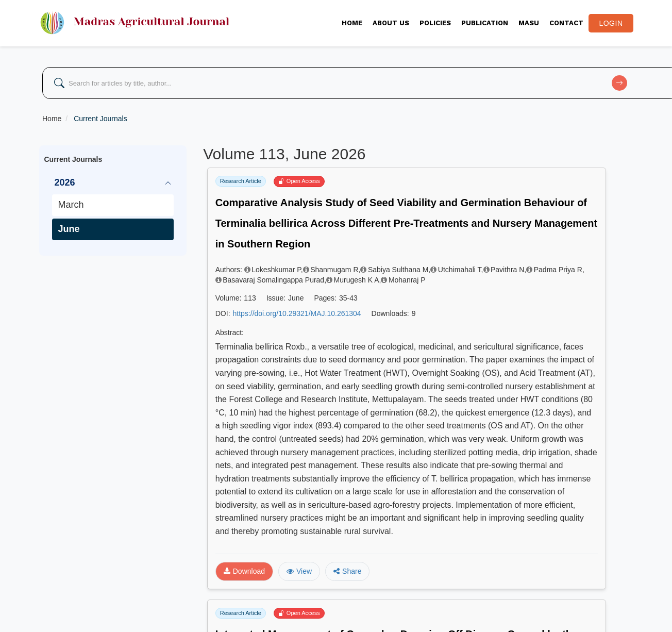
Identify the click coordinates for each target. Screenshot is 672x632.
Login (611, 23)
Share (347, 571)
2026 (65, 182)
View (299, 571)
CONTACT (566, 23)
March (71, 205)
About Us (391, 23)
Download (244, 571)
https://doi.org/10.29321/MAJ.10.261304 (297, 313)
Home (352, 23)
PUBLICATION (485, 23)
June (69, 229)
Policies (435, 23)
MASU (529, 23)
